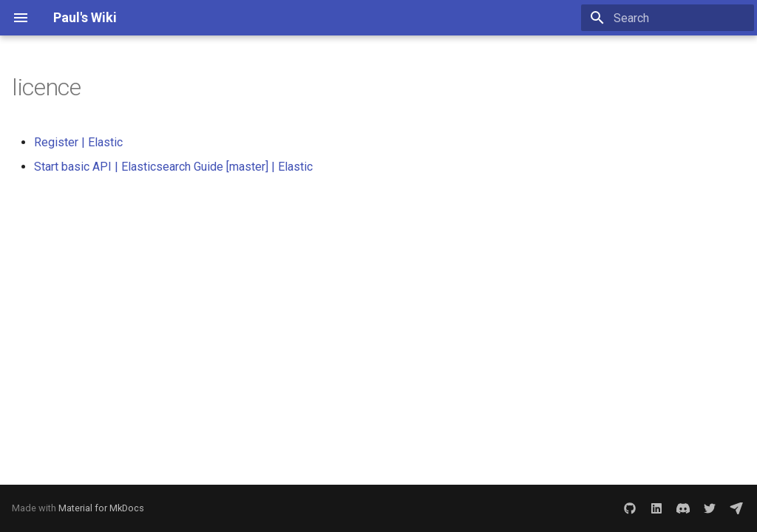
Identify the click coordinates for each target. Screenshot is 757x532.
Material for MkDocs (101, 508)
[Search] (668, 18)
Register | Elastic (78, 142)
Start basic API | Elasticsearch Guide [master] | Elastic (173, 167)
